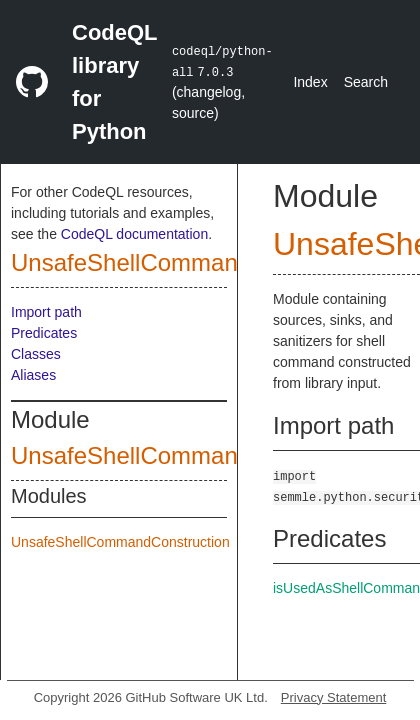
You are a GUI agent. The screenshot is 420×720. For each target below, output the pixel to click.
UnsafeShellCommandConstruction (198, 262)
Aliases (33, 375)
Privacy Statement (334, 697)
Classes (36, 354)
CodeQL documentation (134, 234)
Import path (46, 312)
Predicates (44, 333)
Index (310, 82)
